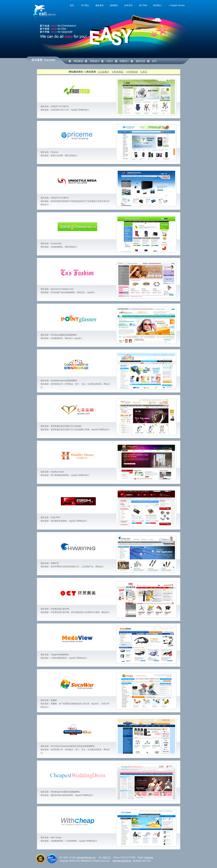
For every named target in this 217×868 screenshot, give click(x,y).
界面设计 (95, 61)
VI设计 (110, 61)
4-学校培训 (132, 72)
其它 (154, 61)
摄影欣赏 (141, 61)
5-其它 (144, 72)
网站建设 (78, 61)
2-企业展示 (103, 72)
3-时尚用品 (118, 72)
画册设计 (124, 61)
